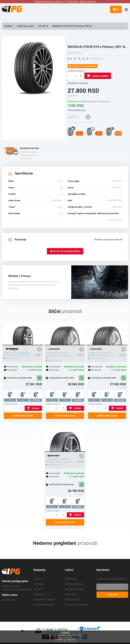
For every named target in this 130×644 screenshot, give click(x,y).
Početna (8, 26)
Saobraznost (39, 594)
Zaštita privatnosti (74, 584)
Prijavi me (112, 595)
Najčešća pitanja (73, 599)
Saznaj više (70, 640)
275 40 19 (43, 26)
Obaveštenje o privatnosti (77, 605)
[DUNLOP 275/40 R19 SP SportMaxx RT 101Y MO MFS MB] (65, 334)
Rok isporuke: (12, 370)
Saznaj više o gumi (23, 416)
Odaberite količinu (76, 71)
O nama (37, 579)
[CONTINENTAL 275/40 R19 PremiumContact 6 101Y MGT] (65, 440)
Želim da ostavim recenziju (65, 251)
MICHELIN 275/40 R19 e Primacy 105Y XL (72, 26)
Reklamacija (71, 594)
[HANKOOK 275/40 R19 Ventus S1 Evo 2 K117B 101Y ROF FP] (23, 334)
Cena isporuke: (13, 367)
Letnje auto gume (25, 26)
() (117, 9)
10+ (39, 378)
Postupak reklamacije (43, 605)
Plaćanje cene (72, 579)
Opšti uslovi (39, 584)
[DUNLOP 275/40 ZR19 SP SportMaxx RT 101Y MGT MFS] (107, 334)
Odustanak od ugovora (44, 599)
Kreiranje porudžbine (74, 589)
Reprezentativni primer (77, 110)
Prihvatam (59, 640)
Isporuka (38, 589)
